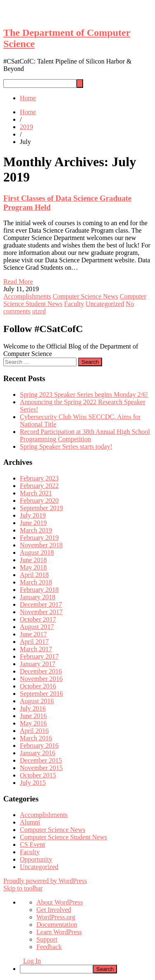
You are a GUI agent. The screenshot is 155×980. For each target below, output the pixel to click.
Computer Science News (86, 296)
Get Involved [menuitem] (54, 910)
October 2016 (38, 686)
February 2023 (39, 478)
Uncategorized (105, 304)
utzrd (39, 311)
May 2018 (33, 567)
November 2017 (41, 612)
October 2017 (38, 619)
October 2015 (38, 775)
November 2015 (41, 768)
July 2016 (33, 708)
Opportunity (36, 859)
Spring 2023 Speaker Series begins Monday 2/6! (84, 395)
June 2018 (33, 560)
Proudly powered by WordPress (45, 881)
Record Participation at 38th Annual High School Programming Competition (85, 435)
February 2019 (39, 538)
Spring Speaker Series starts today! (66, 446)
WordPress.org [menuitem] (56, 917)
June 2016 (33, 716)
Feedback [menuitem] (49, 947)
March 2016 (36, 738)
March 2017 (36, 649)
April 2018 (34, 575)
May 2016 (33, 723)
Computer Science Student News (63, 837)
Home (28, 98)
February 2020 (39, 501)
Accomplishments (27, 296)
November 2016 (41, 679)
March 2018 (36, 582)
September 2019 (41, 508)
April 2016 (34, 731)
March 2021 (36, 493)
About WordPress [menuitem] (60, 902)
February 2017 (39, 656)
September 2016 (41, 694)
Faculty (74, 304)
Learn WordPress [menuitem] (59, 932)
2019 (26, 127)
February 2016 (39, 746)
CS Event (32, 845)
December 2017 (41, 604)
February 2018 (39, 590)
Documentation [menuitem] (57, 925)
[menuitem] (86, 969)
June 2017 (33, 634)
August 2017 (37, 627)
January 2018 (38, 597)
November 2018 (41, 545)
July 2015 (33, 783)
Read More (18, 282)
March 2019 (36, 530)
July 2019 (33, 515)
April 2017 (34, 642)
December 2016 (41, 671)
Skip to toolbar (23, 888)
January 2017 (38, 664)
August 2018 (37, 552)
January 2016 (38, 753)
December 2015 (41, 760)
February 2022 (39, 486)
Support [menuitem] (47, 939)
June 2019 (33, 523)
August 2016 (37, 701)
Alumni (30, 822)
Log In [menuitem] (32, 961)
